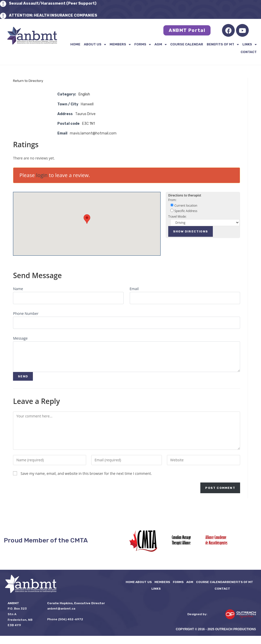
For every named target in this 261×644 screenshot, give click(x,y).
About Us (95, 44)
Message (20, 338)
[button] (87, 219)
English (84, 94)
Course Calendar (187, 44)
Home (75, 44)
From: (172, 200)
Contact (249, 52)
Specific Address (184, 211)
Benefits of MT (223, 44)
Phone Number (26, 313)
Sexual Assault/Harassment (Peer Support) (53, 3)
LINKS (250, 44)
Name (18, 289)
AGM (161, 44)
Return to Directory (28, 81)
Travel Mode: (177, 216)
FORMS (143, 44)
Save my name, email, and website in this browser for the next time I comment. (86, 473)
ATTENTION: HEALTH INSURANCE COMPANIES (53, 15)
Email (134, 289)
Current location (184, 205)
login (42, 175)
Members (120, 44)
